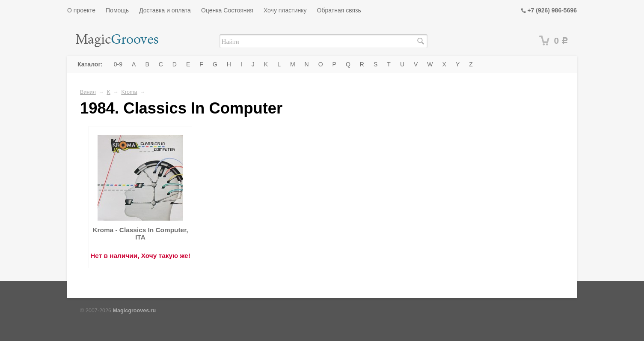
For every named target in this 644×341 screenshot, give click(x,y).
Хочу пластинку (285, 10)
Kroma (129, 92)
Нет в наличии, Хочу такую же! (140, 256)
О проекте (81, 10)
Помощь (117, 10)
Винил (88, 92)
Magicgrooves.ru (135, 311)
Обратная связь (339, 10)
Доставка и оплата (165, 10)
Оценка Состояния (227, 10)
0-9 (118, 64)
